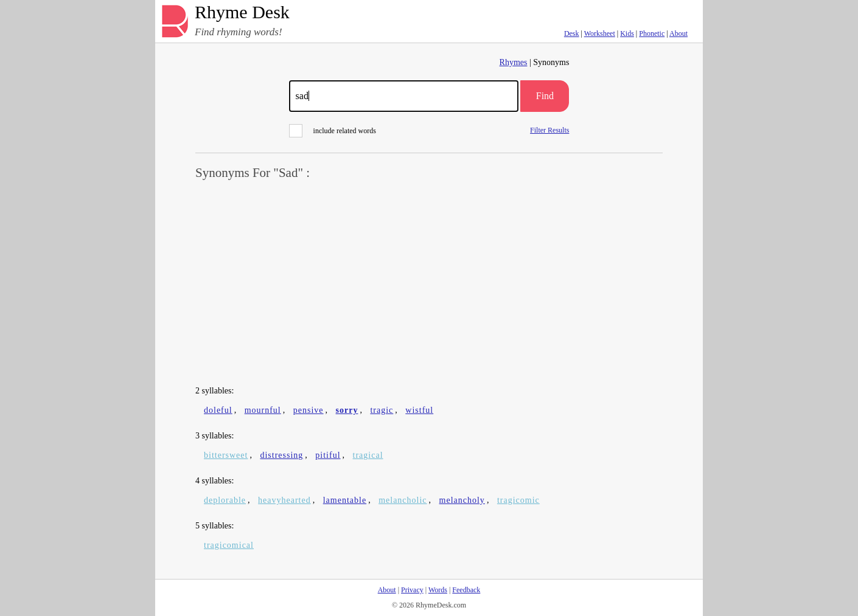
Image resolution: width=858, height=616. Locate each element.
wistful (419, 410)
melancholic (403, 500)
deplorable (225, 500)
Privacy (412, 590)
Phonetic (652, 33)
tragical (368, 455)
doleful (218, 410)
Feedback (466, 590)
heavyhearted (284, 500)
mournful (263, 410)
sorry (347, 410)
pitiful (328, 455)
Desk (572, 33)
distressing (281, 455)
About (678, 33)
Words (438, 590)
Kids (627, 33)
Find (545, 96)
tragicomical (229, 545)
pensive (309, 410)
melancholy (462, 500)
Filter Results (549, 130)
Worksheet (600, 33)
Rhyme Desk (242, 12)
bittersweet (226, 455)
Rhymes (514, 62)
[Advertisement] (429, 283)
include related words (333, 131)
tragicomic (518, 500)
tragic (382, 410)
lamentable (345, 500)
